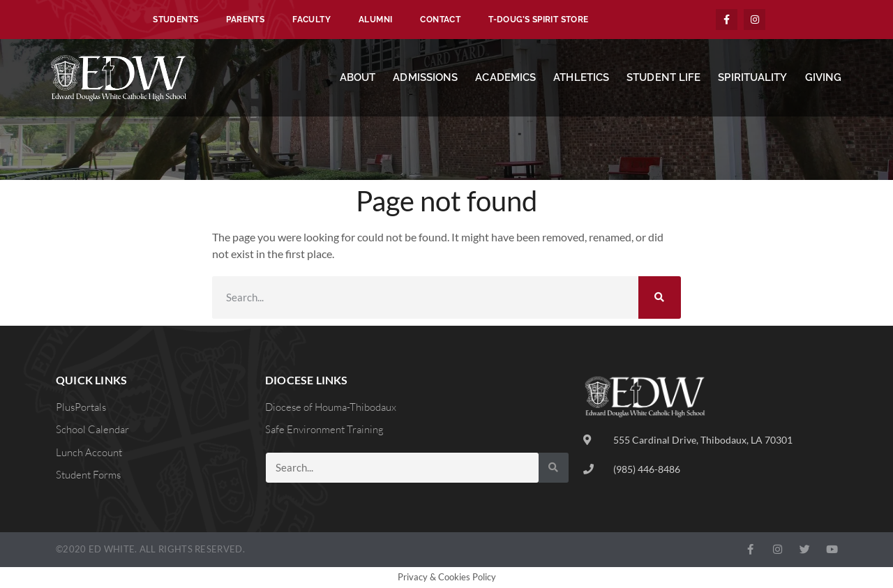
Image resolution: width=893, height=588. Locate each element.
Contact (440, 20)
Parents (245, 20)
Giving (824, 77)
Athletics (581, 77)
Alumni (375, 20)
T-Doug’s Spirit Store (538, 20)
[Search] (660, 297)
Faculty (312, 20)
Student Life (663, 77)
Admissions (425, 77)
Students (175, 20)
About (358, 77)
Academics (505, 77)
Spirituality (752, 77)
